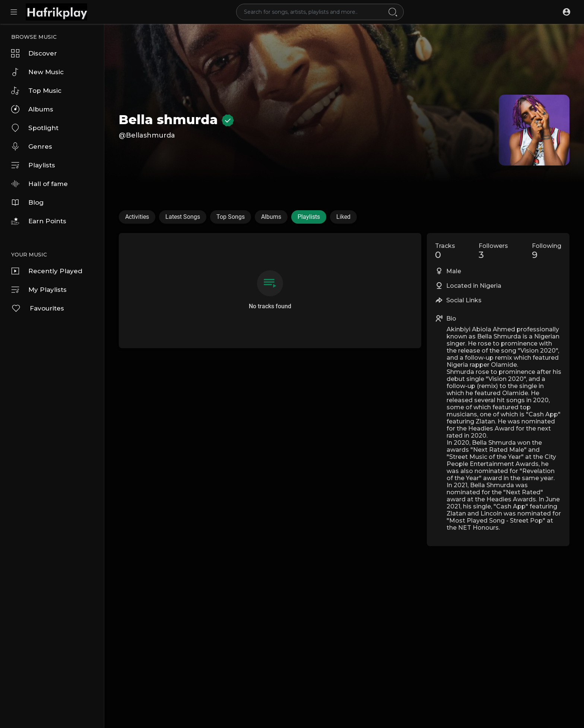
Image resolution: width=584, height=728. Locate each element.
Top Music (36, 91)
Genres (32, 146)
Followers (493, 251)
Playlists (33, 165)
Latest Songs (183, 217)
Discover (34, 53)
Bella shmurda (176, 120)
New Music (37, 72)
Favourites (38, 308)
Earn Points (39, 221)
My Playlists (39, 290)
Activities (137, 217)
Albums (32, 109)
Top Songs (231, 217)
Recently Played (47, 271)
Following (547, 251)
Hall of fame (39, 184)
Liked (343, 217)
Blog (27, 202)
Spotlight (35, 128)
